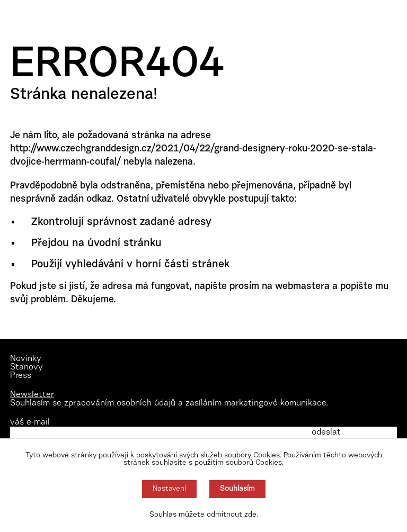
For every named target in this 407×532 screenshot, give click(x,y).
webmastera (302, 287)
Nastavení (169, 489)
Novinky (26, 359)
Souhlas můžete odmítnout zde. (204, 515)
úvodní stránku (125, 244)
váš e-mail (30, 422)
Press (21, 376)
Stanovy (26, 367)
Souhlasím (237, 489)
